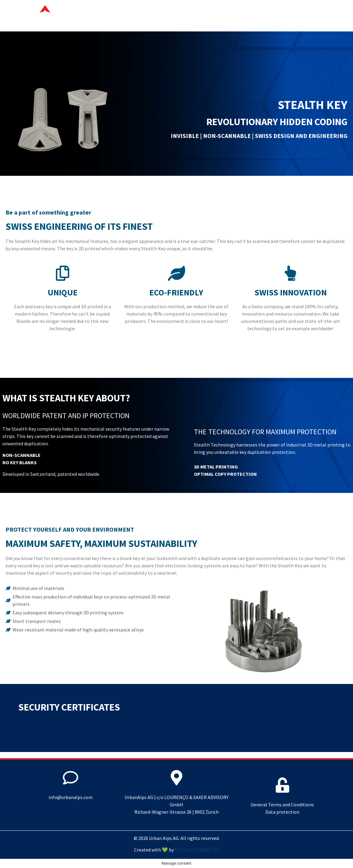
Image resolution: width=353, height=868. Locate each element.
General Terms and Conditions (282, 805)
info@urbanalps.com (71, 797)
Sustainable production (252, 16)
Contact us (314, 16)
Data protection (282, 812)
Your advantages (139, 16)
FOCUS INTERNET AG (197, 850)
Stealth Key (190, 16)
